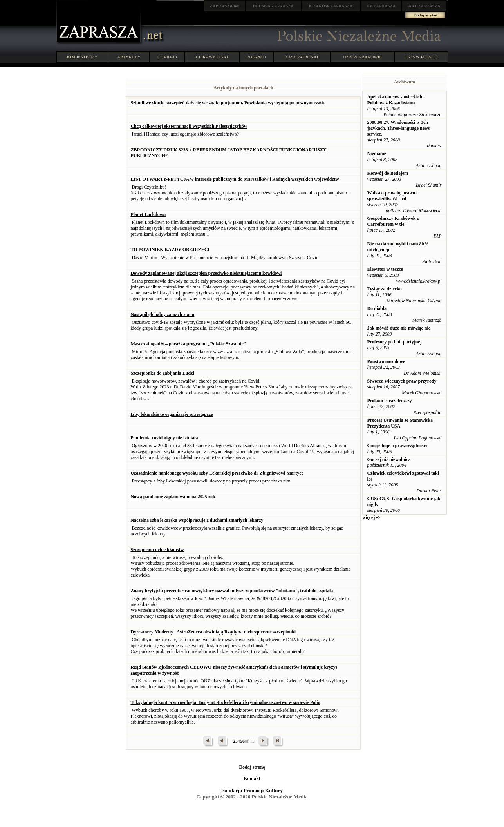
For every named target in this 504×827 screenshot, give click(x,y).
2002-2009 (257, 57)
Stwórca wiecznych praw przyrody (402, 381)
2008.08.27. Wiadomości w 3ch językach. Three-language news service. (398, 128)
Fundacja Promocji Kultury (252, 790)
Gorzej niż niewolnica (389, 459)
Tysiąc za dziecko (384, 289)
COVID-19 (167, 57)
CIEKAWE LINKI (212, 57)
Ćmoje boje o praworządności (397, 446)
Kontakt (252, 778)
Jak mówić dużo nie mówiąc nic (399, 328)
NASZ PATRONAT (302, 57)
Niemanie (377, 154)
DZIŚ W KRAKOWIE (362, 57)
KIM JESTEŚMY (82, 57)
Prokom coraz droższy (389, 401)
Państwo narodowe (386, 361)
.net (224, 6)
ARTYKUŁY (129, 57)
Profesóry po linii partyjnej (394, 342)
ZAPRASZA (273, 6)
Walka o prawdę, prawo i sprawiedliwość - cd (392, 196)
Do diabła (377, 308)
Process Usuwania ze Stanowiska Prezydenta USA (400, 423)
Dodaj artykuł (425, 15)
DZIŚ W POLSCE (421, 57)
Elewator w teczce (385, 269)
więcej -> (371, 517)
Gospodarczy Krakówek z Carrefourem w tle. (393, 221)
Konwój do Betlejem (387, 173)
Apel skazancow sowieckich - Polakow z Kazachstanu (396, 100)
